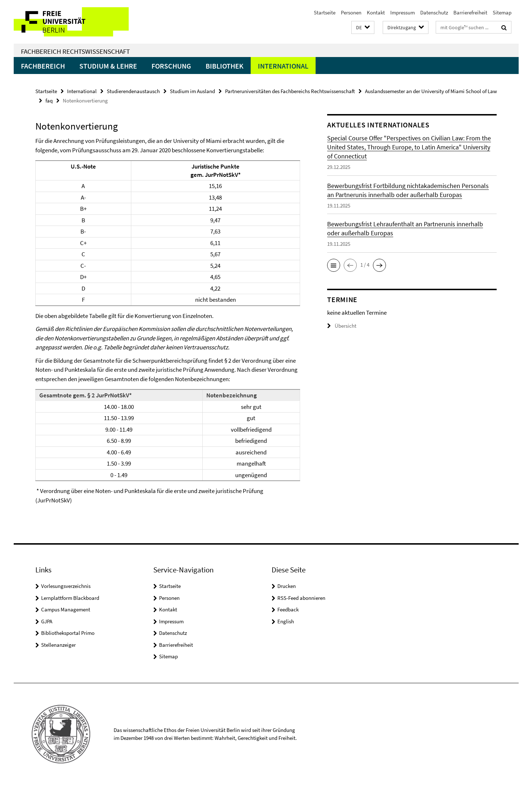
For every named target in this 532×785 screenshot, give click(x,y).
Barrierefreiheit (470, 12)
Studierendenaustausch (133, 91)
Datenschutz (434, 12)
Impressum (403, 12)
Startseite (325, 12)
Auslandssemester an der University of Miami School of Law (431, 91)
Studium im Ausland (192, 91)
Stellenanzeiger (58, 645)
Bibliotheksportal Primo (68, 633)
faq (49, 101)
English (286, 621)
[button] (363, 28)
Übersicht (342, 326)
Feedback (288, 609)
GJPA (47, 621)
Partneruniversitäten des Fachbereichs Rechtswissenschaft (290, 91)
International (283, 66)
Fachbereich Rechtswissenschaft (75, 51)
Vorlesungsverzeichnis (66, 586)
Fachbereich (43, 66)
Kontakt (376, 12)
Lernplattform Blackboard (70, 598)
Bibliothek (225, 66)
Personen (351, 12)
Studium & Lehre (108, 66)
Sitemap (502, 12)
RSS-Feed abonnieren (301, 598)
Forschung (171, 66)
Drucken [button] (287, 586)
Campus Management (66, 609)
